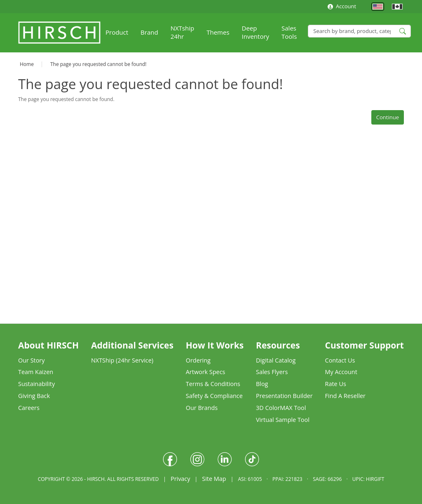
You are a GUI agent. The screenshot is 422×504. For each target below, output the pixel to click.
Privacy (180, 479)
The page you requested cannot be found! (98, 64)
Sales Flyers (272, 372)
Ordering (198, 360)
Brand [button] (149, 32)
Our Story (31, 360)
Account (342, 6)
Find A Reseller (345, 396)
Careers (29, 408)
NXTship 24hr (183, 32)
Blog (262, 384)
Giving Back (34, 396)
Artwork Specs (206, 372)
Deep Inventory (256, 32)
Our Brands (202, 408)
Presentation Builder (284, 396)
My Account (341, 372)
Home (27, 64)
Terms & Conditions (213, 384)
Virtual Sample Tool (283, 420)
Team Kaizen (36, 372)
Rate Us (336, 384)
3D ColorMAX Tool (281, 408)
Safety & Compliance (214, 396)
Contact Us (340, 360)
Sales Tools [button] (289, 32)
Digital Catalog (276, 360)
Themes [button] (218, 32)
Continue (388, 117)
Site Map (214, 479)
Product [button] (117, 32)
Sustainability (36, 384)
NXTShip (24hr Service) (122, 360)
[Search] (359, 31)
